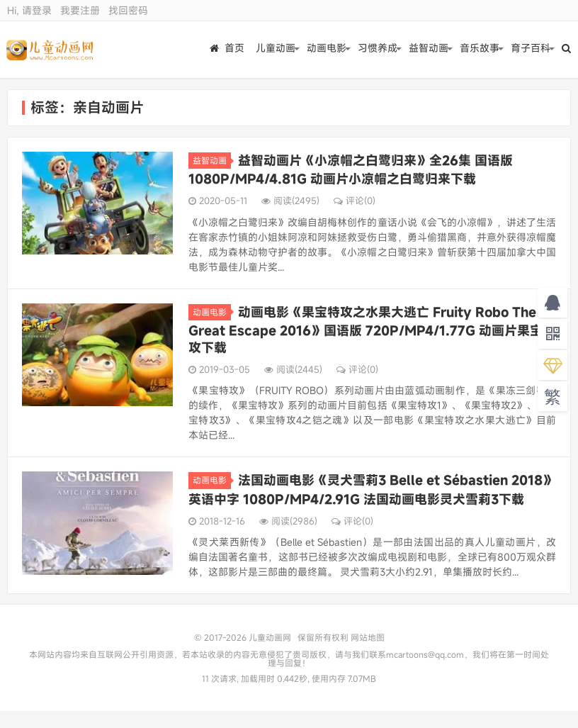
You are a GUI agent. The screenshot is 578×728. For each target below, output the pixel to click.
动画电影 (327, 49)
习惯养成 (378, 49)
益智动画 (429, 49)
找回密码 (128, 10)
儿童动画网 (51, 50)
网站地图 (368, 637)
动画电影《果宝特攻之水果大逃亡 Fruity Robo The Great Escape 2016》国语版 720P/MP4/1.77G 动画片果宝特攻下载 (372, 330)
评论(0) (355, 201)
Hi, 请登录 (29, 10)
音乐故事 (480, 49)
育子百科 (531, 49)
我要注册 (80, 10)
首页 (227, 49)
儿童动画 (276, 49)
